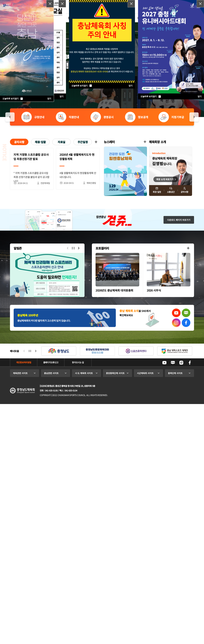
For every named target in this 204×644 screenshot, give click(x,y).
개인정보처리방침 (24, 362)
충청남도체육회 (22, 391)
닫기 (200, 96)
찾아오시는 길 (78, 362)
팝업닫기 (200, 4)
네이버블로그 (173, 363)
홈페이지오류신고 (51, 362)
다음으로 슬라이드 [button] (79, 248)
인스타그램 (181, 363)
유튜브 (164, 363)
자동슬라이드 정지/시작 (73, 248)
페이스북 (190, 363)
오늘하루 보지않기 (151, 96)
